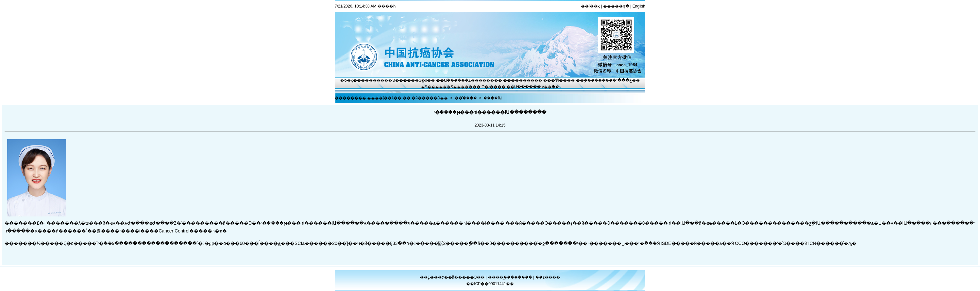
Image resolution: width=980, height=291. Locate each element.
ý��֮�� (550, 87)
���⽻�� (555, 80)
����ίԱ (493, 98)
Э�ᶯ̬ (423, 80)
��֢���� (587, 80)
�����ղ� (616, 6)
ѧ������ (481, 80)
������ (522, 277)
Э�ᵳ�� (490, 87)
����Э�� (390, 80)
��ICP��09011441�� (490, 284)
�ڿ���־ (622, 80)
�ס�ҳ (347, 80)
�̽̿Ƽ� (426, 87)
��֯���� (466, 98)
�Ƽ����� (460, 87)
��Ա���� (520, 87)
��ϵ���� (548, 277)
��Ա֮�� (445, 80)
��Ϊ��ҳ (590, 6)
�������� (519, 80)
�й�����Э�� (430, 98)
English (639, 6)
